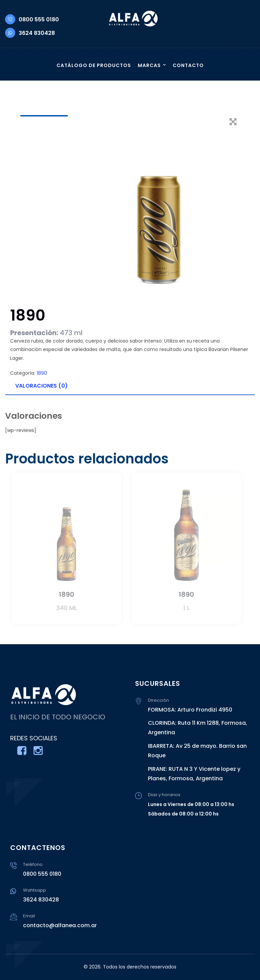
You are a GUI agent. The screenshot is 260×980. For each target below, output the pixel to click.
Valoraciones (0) (41, 386)
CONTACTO (188, 65)
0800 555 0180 (32, 19)
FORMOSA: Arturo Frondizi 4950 (190, 710)
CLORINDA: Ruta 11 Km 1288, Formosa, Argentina (198, 728)
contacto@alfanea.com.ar (60, 925)
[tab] (130, 386)
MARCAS (149, 65)
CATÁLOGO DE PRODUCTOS (94, 65)
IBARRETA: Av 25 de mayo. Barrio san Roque (197, 751)
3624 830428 (30, 33)
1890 (42, 373)
